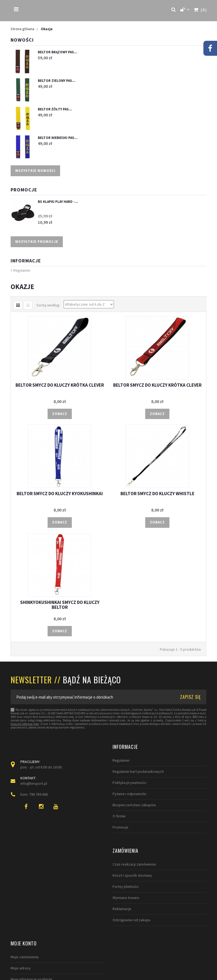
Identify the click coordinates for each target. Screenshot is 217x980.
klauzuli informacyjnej (25, 724)
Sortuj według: (48, 305)
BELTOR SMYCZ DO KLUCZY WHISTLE (157, 494)
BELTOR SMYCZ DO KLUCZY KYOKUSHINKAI (60, 494)
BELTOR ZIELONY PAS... (57, 81)
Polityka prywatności (129, 783)
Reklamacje (20, 909)
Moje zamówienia (127, 864)
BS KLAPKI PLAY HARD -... (58, 202)
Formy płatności (24, 886)
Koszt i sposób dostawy (30, 875)
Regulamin (22, 271)
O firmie (119, 816)
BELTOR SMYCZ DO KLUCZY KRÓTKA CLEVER (60, 385)
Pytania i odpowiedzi (129, 794)
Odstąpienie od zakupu (30, 920)
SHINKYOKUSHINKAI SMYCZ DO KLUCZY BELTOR (60, 605)
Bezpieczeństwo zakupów (134, 805)
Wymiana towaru (24, 898)
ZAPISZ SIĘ (190, 697)
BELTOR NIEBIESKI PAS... (58, 138)
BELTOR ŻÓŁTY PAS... (55, 109)
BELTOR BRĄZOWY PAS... (58, 52)
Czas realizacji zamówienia (32, 864)
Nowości (22, 40)
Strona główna (22, 29)
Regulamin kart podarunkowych (138, 772)
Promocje (24, 190)
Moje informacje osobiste (133, 886)
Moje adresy (123, 875)
